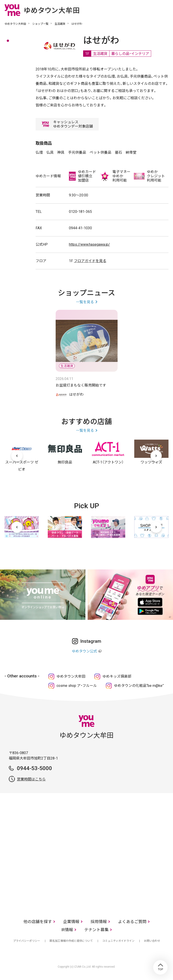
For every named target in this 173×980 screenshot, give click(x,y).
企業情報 (71, 922)
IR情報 (67, 930)
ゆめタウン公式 (84, 651)
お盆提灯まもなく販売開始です (81, 385)
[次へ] (156, 456)
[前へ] (17, 456)
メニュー (165, 10)
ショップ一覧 (40, 24)
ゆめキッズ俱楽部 (117, 676)
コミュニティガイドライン (118, 941)
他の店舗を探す (38, 922)
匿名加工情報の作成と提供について (71, 941)
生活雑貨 (60, 24)
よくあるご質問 (132, 922)
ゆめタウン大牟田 (15, 24)
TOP (160, 967)
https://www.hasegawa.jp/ (89, 244)
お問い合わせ (152, 941)
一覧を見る (85, 302)
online (152, 10)
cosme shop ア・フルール (77, 686)
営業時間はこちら (31, 779)
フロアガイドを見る (90, 261)
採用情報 (99, 922)
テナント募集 (96, 930)
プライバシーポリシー (27, 941)
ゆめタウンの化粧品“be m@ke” (139, 686)
